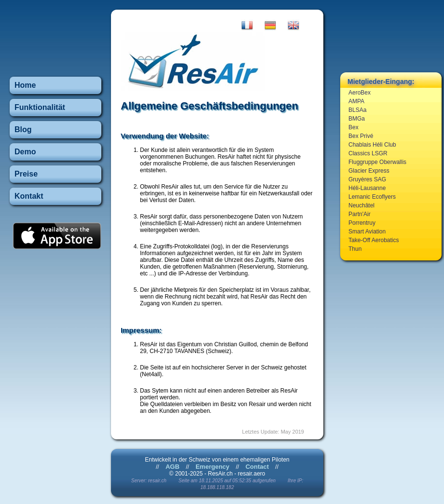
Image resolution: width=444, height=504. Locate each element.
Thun (355, 249)
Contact (257, 467)
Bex (354, 127)
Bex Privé (361, 136)
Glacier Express (369, 171)
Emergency (212, 467)
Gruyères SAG (367, 179)
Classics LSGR (368, 153)
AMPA (356, 101)
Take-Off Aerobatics (374, 240)
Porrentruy (362, 223)
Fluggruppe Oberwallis (377, 162)
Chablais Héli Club (372, 145)
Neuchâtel (361, 205)
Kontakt (29, 196)
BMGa (357, 119)
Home (25, 85)
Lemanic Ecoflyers (372, 197)
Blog (23, 129)
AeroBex (360, 93)
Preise (26, 174)
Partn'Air (360, 214)
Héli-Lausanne (367, 188)
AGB (173, 467)
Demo (25, 152)
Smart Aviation (367, 232)
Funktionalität (40, 107)
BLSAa (357, 110)
